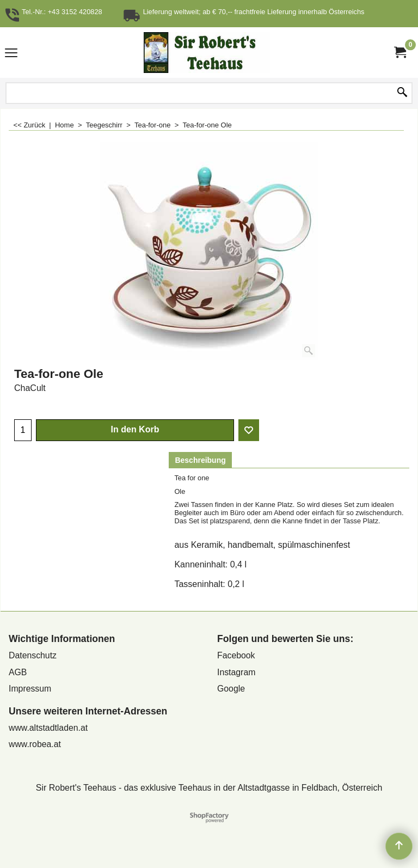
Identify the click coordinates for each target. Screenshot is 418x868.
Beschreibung (200, 460)
